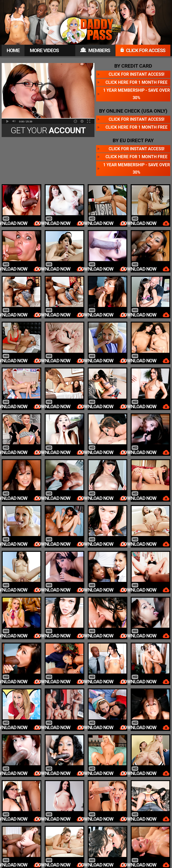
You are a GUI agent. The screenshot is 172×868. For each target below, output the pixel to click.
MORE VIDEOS (44, 50)
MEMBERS (95, 50)
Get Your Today (48, 131)
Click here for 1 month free (137, 82)
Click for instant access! (137, 74)
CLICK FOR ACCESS (143, 50)
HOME (13, 50)
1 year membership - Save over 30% (137, 94)
